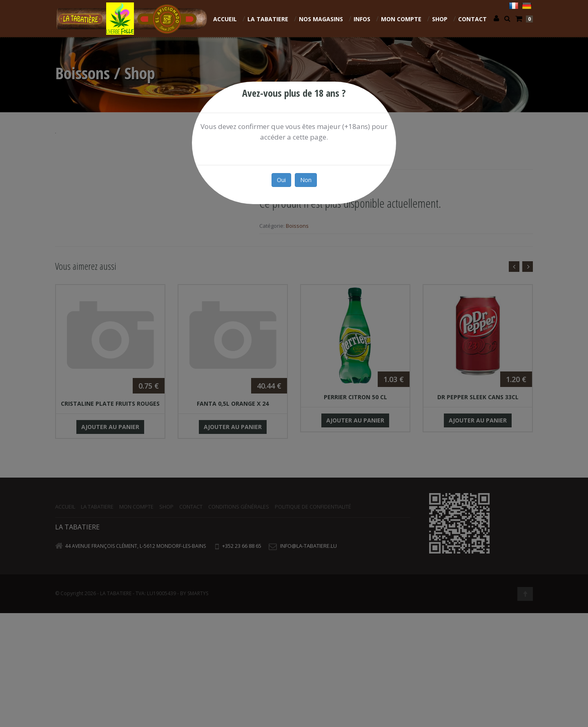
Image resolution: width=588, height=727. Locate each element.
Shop (440, 19)
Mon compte (401, 19)
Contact (472, 19)
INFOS (362, 19)
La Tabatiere (268, 19)
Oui (281, 180)
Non (306, 180)
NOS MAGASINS (321, 19)
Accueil (225, 19)
